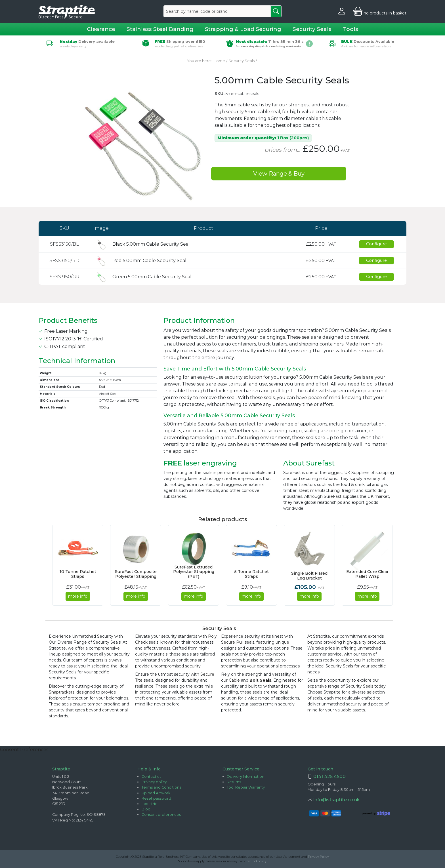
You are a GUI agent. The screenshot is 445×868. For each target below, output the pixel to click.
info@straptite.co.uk (336, 800)
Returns (234, 782)
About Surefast (309, 463)
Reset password (156, 798)
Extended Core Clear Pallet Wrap (367, 574)
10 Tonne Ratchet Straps (78, 574)
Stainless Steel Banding (160, 29)
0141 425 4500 (329, 777)
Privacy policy (154, 782)
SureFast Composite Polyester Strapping (136, 574)
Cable (234, 680)
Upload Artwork (156, 793)
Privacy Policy (318, 857)
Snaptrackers (62, 692)
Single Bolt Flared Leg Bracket (309, 576)
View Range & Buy (279, 174)
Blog (146, 809)
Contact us (151, 777)
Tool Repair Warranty (246, 787)
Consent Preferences (24, 750)
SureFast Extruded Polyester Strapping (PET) (194, 572)
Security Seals (312, 29)
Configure (376, 244)
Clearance (101, 29)
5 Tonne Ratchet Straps (252, 574)
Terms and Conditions (161, 787)
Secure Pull (232, 642)
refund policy (257, 861)
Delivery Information (245, 777)
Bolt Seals (260, 680)
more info (78, 596)
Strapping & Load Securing (243, 29)
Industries (150, 804)
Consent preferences (161, 815)
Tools (350, 29)
